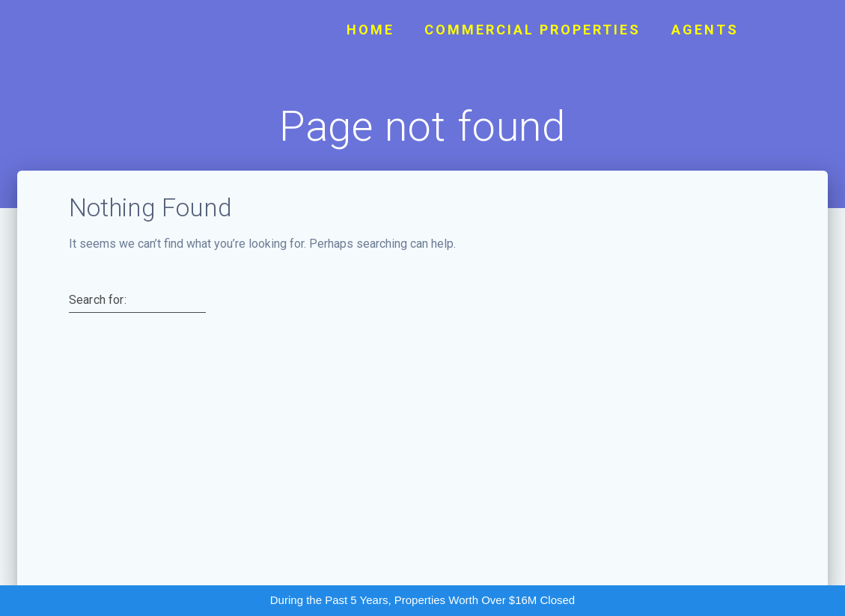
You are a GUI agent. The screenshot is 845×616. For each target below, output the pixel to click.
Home (370, 30)
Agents (705, 30)
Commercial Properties (533, 30)
